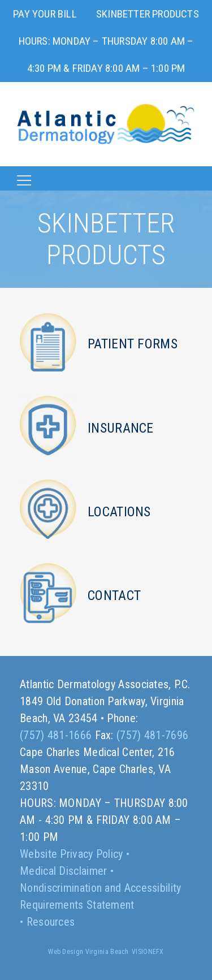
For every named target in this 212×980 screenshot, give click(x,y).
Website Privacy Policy (72, 854)
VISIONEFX (148, 952)
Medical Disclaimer (63, 871)
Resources (51, 922)
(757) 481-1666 (56, 735)
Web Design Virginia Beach (88, 952)
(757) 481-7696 (152, 735)
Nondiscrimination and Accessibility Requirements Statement (101, 896)
